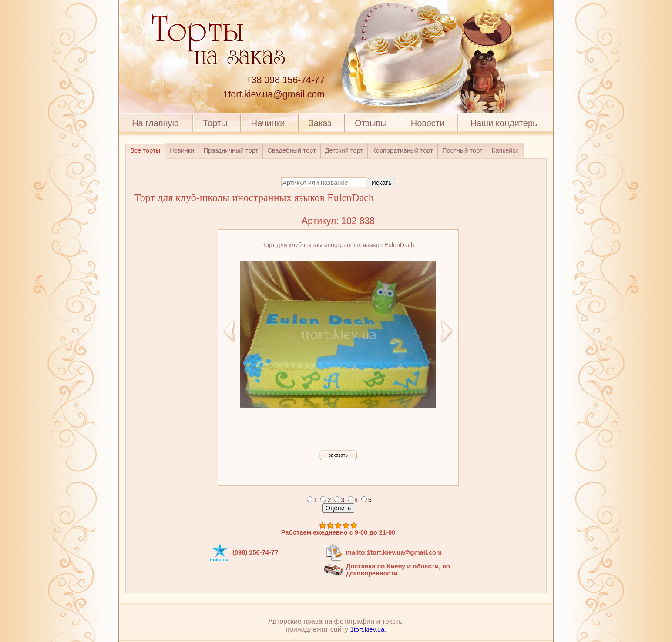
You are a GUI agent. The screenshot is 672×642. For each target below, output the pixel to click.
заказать (338, 455)
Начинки (268, 123)
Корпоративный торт (403, 150)
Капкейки (505, 150)
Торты (215, 123)
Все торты (145, 150)
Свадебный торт (291, 150)
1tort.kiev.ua (368, 629)
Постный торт (462, 150)
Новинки (182, 150)
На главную (155, 123)
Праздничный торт (231, 150)
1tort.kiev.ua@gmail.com (274, 94)
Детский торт (344, 150)
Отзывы (371, 123)
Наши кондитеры (505, 123)
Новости (428, 123)
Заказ (320, 123)
